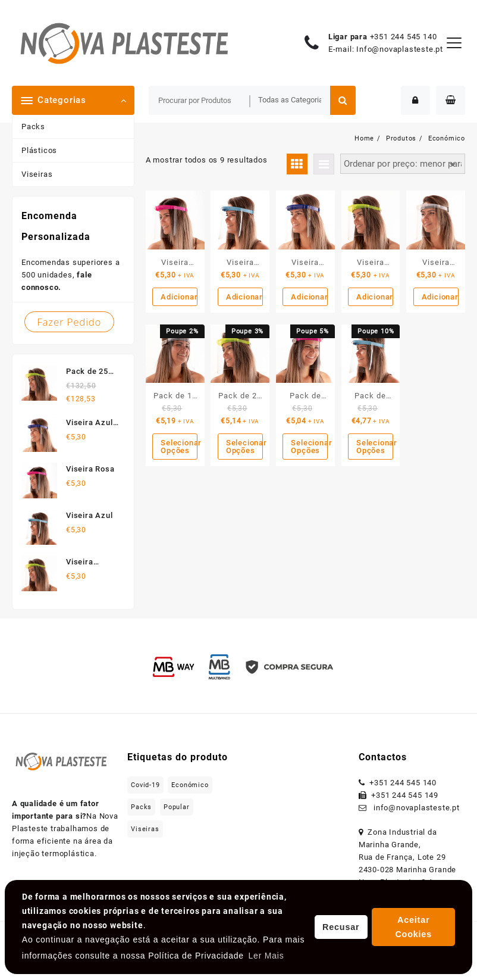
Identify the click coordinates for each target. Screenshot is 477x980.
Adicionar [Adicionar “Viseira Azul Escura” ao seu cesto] (309, 297)
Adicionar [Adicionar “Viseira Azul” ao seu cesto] (244, 297)
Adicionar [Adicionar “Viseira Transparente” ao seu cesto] (440, 297)
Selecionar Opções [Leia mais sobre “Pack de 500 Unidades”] (375, 447)
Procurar (343, 100)
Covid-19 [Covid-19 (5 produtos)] (145, 785)
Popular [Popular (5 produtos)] (177, 807)
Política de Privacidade (196, 956)
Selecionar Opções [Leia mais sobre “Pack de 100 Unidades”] (309, 447)
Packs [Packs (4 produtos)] (141, 807)
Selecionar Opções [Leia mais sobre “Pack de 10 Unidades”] (179, 447)
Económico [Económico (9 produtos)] (190, 785)
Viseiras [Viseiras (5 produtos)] (145, 829)
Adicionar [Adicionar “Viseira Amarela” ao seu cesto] (375, 297)
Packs (33, 127)
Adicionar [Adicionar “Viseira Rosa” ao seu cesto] (179, 297)
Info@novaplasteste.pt (400, 49)
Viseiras (37, 174)
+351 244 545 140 (404, 37)
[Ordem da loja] (403, 164)
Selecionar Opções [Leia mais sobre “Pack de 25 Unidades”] (244, 447)
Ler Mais (266, 956)
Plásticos (39, 150)
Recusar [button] (341, 927)
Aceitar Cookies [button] (413, 927)
